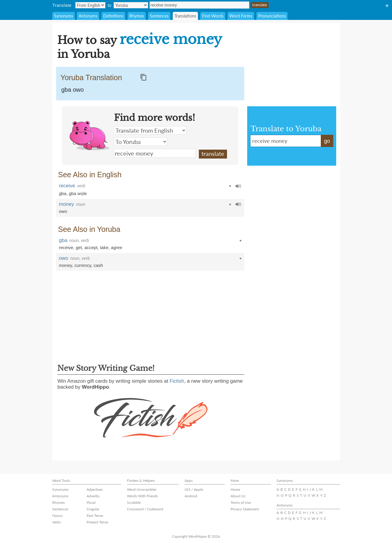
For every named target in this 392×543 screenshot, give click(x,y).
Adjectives (95, 489)
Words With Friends (142, 496)
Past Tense (95, 516)
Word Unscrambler (142, 489)
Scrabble (134, 502)
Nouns (57, 516)
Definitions (113, 16)
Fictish (177, 381)
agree (117, 247)
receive (67, 186)
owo (63, 211)
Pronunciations (272, 16)
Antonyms (88, 16)
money (67, 204)
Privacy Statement (245, 509)
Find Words (213, 16)
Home (235, 489)
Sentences (159, 16)
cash (99, 265)
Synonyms (64, 16)
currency (83, 265)
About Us (238, 496)
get (79, 247)
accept (91, 247)
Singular (93, 509)
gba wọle (78, 193)
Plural (91, 502)
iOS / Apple (194, 489)
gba (63, 193)
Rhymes (137, 16)
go (327, 141)
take (104, 247)
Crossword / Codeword (145, 509)
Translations (185, 16)
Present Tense (97, 522)
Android (191, 496)
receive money (199, 5)
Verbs (57, 522)
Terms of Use (241, 502)
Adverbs (93, 496)
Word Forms (241, 16)
